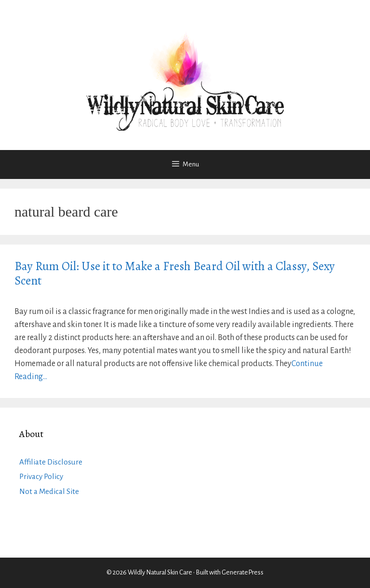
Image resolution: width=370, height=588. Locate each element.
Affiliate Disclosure (51, 462)
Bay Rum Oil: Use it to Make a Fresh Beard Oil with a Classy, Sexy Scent (175, 273)
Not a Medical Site (49, 491)
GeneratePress (243, 572)
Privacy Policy (41, 476)
